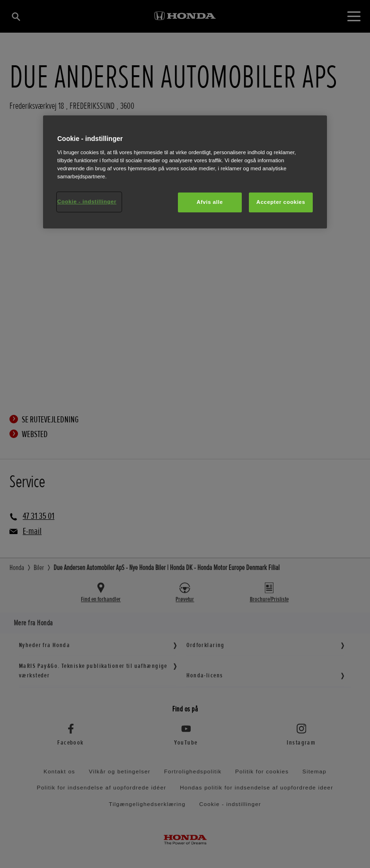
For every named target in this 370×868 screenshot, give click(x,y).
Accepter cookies (281, 202)
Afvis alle (210, 202)
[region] (185, 172)
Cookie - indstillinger (87, 202)
